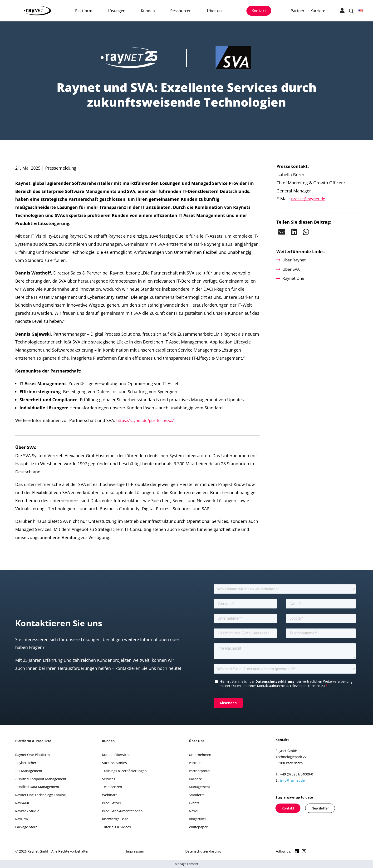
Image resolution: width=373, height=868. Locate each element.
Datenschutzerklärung (203, 851)
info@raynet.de (292, 780)
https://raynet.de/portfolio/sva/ (148, 420)
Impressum (135, 851)
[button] (282, 232)
